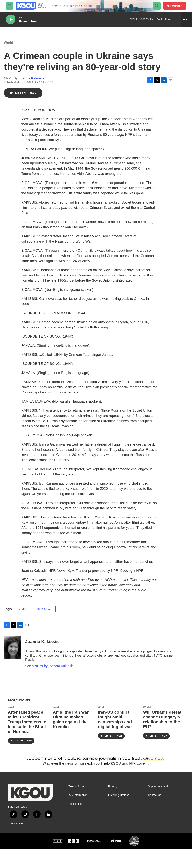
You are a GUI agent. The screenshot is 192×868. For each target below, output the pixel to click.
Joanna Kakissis (32, 82)
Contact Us (155, 815)
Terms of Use (76, 806)
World (9, 47)
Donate (176, 6)
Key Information (78, 815)
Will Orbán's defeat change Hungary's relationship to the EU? (162, 739)
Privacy (113, 806)
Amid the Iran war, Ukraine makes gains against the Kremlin (71, 739)
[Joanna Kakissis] (13, 651)
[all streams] (186, 19)
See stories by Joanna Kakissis (49, 670)
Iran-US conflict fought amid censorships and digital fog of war (115, 739)
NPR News (44, 613)
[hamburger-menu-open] (9, 6)
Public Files (75, 823)
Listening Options (119, 815)
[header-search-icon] (157, 6)
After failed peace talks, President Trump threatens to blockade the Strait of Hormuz (27, 741)
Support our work (158, 806)
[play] (11, 19)
